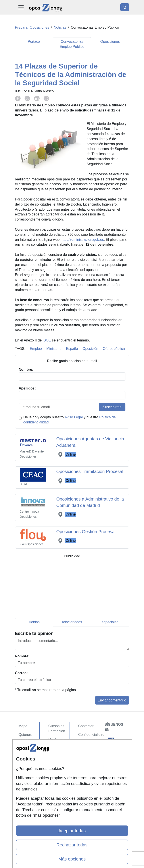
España (72, 349)
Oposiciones (110, 42)
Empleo (36, 349)
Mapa (23, 726)
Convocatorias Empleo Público (72, 44)
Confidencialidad (91, 735)
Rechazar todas (72, 845)
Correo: (21, 673)
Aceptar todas (72, 831)
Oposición (90, 349)
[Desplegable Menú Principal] (21, 7)
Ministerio (54, 349)
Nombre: (22, 656)
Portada (34, 42)
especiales (110, 622)
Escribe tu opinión (34, 633)
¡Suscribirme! (112, 407)
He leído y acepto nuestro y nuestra (70, 420)
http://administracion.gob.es (82, 240)
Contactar (86, 726)
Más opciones (72, 859)
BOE (47, 340)
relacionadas (72, 622)
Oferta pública (114, 349)
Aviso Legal (73, 417)
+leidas (34, 622)
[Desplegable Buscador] (125, 7)
